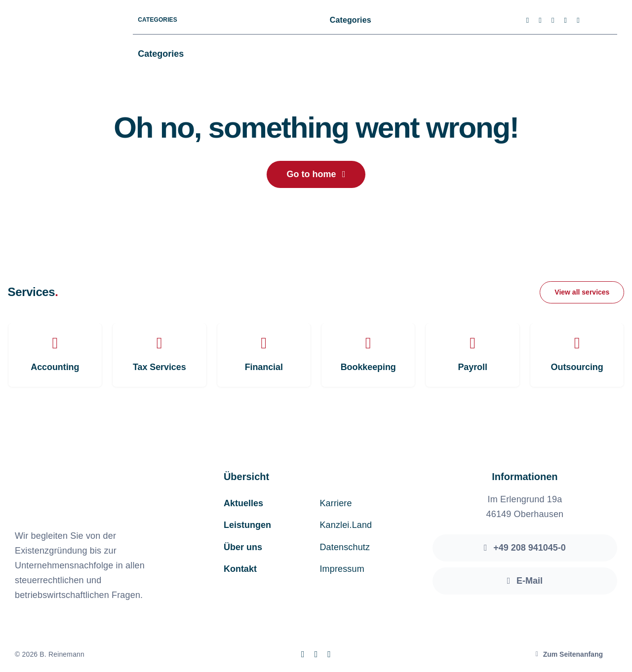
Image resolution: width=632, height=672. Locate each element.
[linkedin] (578, 20)
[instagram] (553, 20)
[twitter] (540, 20)
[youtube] (566, 20)
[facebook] (528, 20)
